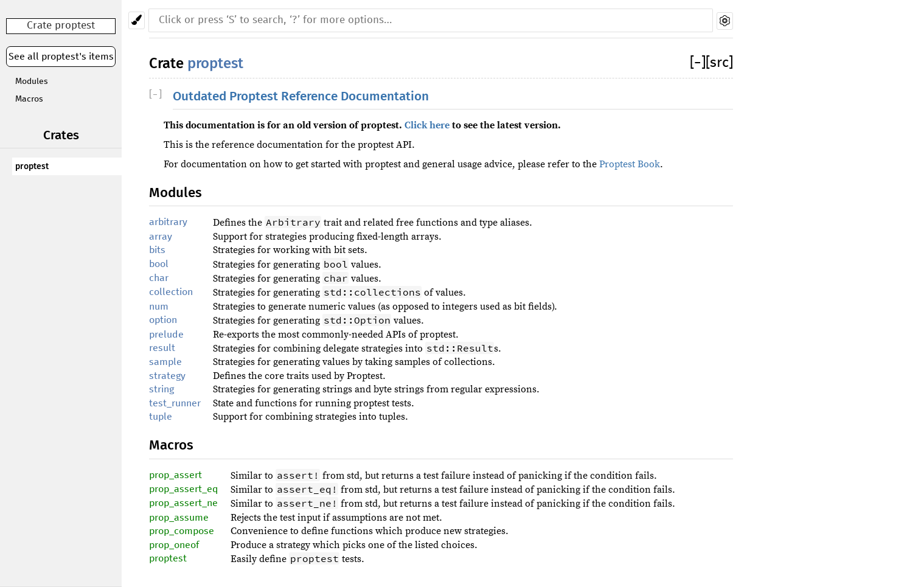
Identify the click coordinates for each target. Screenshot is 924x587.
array (161, 237)
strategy (167, 376)
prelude (166, 335)
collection (171, 292)
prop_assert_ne (183, 503)
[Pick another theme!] (137, 20)
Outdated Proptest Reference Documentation (301, 96)
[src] (719, 63)
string (162, 389)
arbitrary (168, 222)
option (163, 320)
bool (159, 264)
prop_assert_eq (184, 489)
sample (165, 362)
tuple (161, 417)
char (159, 278)
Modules (32, 82)
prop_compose (182, 531)
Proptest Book (630, 164)
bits (157, 250)
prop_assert (175, 475)
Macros (29, 99)
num (159, 307)
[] (698, 63)
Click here (427, 125)
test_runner (175, 403)
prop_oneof (174, 545)
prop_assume (179, 518)
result (162, 348)
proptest (32, 166)
